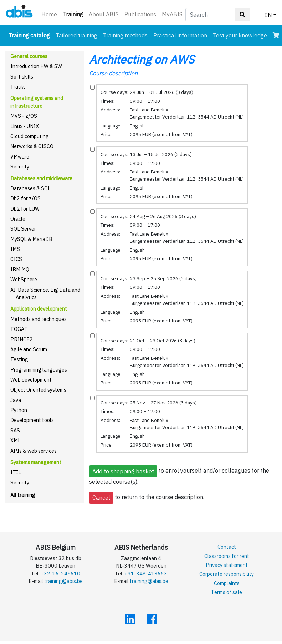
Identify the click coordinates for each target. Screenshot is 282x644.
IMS (15, 249)
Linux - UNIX (25, 126)
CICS (16, 259)
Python (19, 410)
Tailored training (76, 35)
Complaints (227, 583)
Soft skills (22, 77)
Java (16, 400)
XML (16, 440)
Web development (31, 380)
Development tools (32, 420)
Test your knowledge (240, 35)
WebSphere (24, 279)
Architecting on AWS (142, 59)
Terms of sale (227, 592)
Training (74, 14)
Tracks (18, 87)
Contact (227, 547)
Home (49, 14)
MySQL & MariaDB (31, 239)
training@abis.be (63, 581)
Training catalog (31, 35)
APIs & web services (34, 451)
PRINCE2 (22, 339)
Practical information (180, 35)
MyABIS (172, 14)
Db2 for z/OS (25, 198)
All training (23, 495)
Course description (113, 73)
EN (268, 15)
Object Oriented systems (38, 390)
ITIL (16, 472)
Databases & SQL (30, 188)
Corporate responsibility (227, 574)
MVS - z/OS (24, 116)
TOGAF (19, 329)
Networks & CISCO (32, 146)
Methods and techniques (39, 319)
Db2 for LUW (25, 209)
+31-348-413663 (146, 573)
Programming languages (39, 370)
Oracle (18, 219)
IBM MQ (20, 269)
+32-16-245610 (60, 573)
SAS (15, 430)
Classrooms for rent (227, 556)
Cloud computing (30, 136)
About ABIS (104, 14)
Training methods (125, 35)
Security (20, 167)
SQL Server (23, 229)
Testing (19, 359)
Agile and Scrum (29, 349)
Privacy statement (227, 565)
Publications (140, 14)
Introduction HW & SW (36, 66)
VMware (20, 157)
